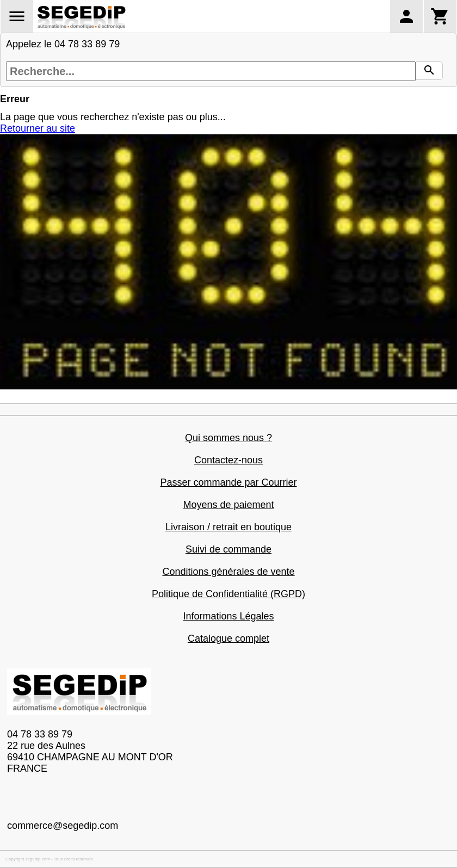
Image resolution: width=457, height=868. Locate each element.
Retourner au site (38, 128)
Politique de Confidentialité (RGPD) (228, 594)
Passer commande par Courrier (228, 482)
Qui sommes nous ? (228, 438)
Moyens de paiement (228, 505)
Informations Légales (228, 616)
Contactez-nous (228, 460)
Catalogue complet (228, 638)
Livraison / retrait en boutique (228, 527)
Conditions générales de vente (228, 572)
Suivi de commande (228, 549)
